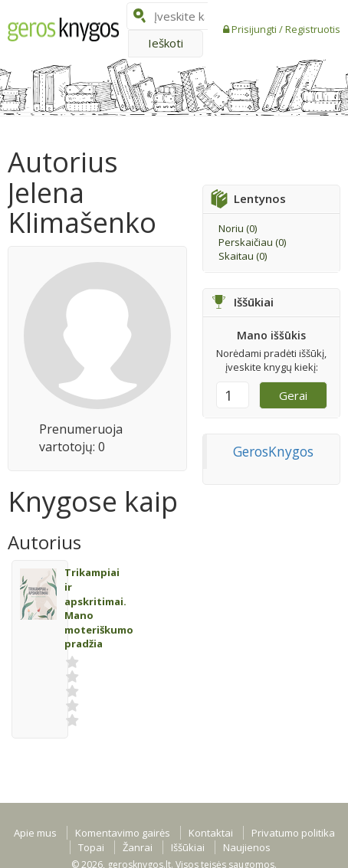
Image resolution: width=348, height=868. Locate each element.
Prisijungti (255, 29)
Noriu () (238, 228)
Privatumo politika (293, 833)
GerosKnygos (273, 451)
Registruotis (313, 29)
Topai (91, 847)
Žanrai (138, 847)
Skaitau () (243, 256)
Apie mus (35, 833)
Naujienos (247, 847)
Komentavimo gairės (123, 833)
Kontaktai (211, 833)
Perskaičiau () (252, 242)
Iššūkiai (188, 847)
